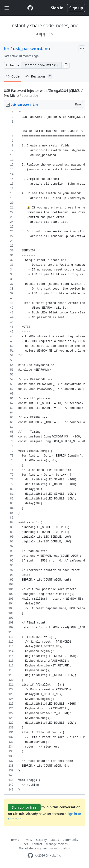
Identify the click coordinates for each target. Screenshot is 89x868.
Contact (37, 844)
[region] (44, 451)
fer (7, 48)
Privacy (28, 840)
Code (13, 76)
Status (55, 840)
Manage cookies (57, 844)
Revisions (39, 76)
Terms (15, 840)
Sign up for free (24, 807)
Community (70, 840)
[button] (66, 65)
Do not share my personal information (45, 848)
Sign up (76, 8)
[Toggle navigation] (7, 8)
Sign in (57, 8)
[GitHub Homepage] (30, 855)
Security (41, 840)
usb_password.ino (31, 48)
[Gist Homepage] (30, 8)
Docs (25, 844)
